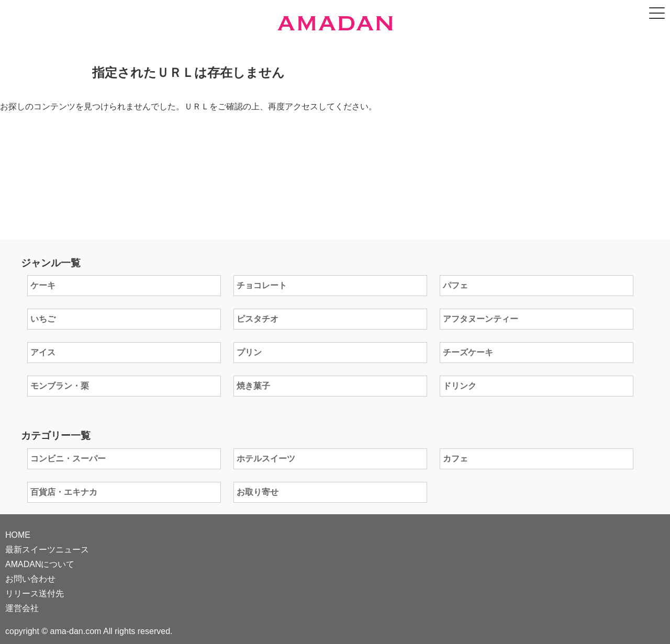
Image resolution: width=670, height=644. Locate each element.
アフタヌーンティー (481, 319)
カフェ (455, 459)
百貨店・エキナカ (64, 492)
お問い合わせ (30, 579)
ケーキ (43, 285)
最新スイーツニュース (47, 550)
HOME (18, 535)
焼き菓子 (253, 386)
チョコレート (262, 285)
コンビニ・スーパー (68, 459)
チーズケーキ (468, 352)
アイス (43, 352)
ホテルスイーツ (266, 459)
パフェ (455, 285)
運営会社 (22, 608)
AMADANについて (40, 564)
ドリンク (460, 386)
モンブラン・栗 (60, 386)
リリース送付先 (35, 594)
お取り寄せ (258, 492)
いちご (43, 319)
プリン (249, 352)
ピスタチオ (258, 319)
